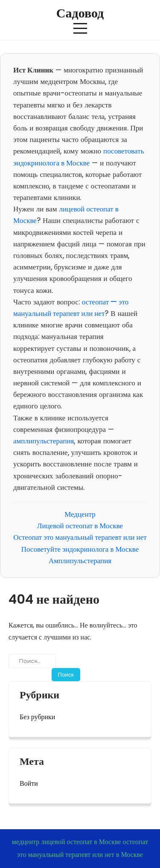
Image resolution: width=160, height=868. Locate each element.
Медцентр (80, 514)
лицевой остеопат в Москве (81, 842)
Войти (29, 783)
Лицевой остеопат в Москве (80, 526)
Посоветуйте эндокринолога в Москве (80, 549)
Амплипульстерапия (80, 561)
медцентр (26, 842)
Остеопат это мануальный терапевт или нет (80, 537)
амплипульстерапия (44, 441)
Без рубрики (37, 717)
